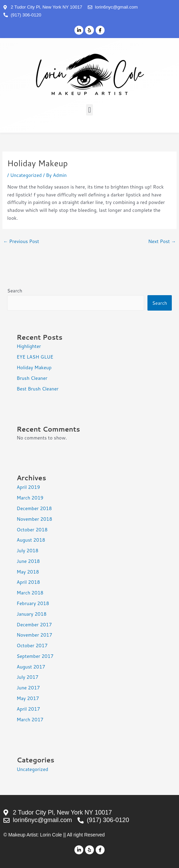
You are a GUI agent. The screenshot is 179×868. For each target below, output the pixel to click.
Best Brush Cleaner (37, 389)
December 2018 (34, 508)
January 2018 (31, 614)
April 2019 (28, 487)
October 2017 (32, 645)
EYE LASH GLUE (35, 357)
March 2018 (30, 593)
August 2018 (31, 540)
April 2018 (28, 582)
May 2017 (28, 698)
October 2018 (32, 529)
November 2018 (34, 519)
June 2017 (28, 688)
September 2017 (35, 656)
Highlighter (29, 346)
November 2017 (34, 635)
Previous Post (21, 241)
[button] (89, 110)
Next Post (162, 241)
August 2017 (31, 667)
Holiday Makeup (34, 367)
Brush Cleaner (32, 378)
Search (15, 291)
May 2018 (28, 572)
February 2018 (33, 603)
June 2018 (28, 561)
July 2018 (27, 550)
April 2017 (28, 709)
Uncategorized (26, 175)
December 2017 (34, 624)
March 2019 (30, 498)
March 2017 (30, 719)
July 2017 (27, 677)
